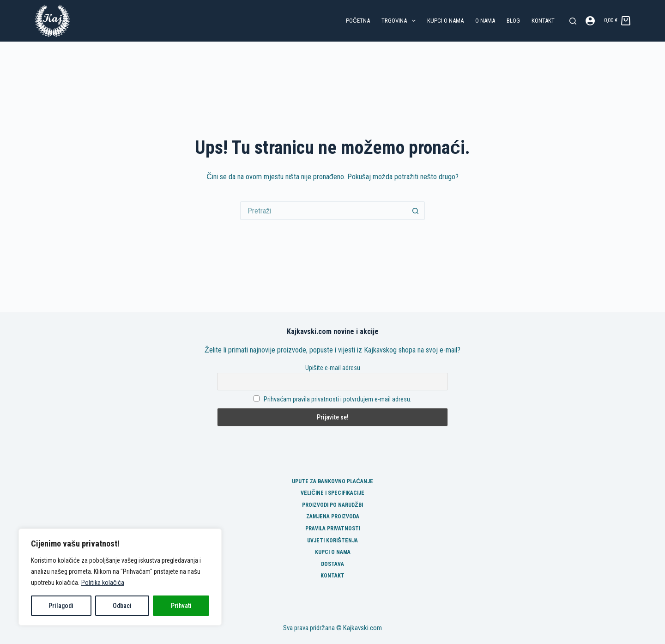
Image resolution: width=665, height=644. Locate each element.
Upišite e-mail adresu (333, 368)
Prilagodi (61, 606)
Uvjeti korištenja (332, 541)
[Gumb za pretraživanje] (416, 211)
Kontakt (543, 21)
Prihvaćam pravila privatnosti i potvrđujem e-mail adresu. (338, 399)
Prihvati (181, 606)
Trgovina (400, 21)
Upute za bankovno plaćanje (332, 481)
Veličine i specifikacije (332, 493)
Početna (358, 21)
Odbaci (122, 606)
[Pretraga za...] (323, 211)
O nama (485, 21)
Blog (513, 21)
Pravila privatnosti (333, 529)
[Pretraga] (573, 21)
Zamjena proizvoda (333, 516)
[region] (120, 577)
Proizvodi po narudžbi (332, 505)
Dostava (332, 564)
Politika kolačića (103, 583)
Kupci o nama (445, 21)
